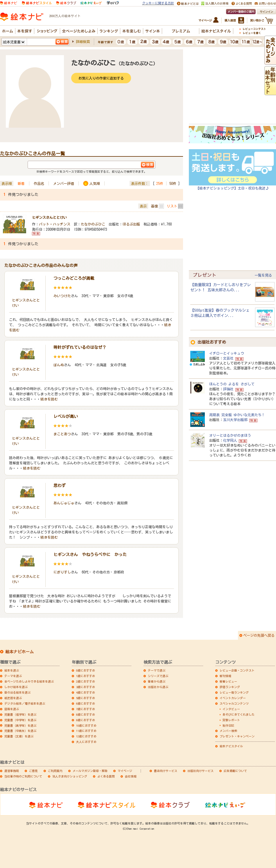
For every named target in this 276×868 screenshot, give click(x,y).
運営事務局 (12, 771)
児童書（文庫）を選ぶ (19, 736)
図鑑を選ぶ (12, 709)
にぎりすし (62, 572)
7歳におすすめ (86, 709)
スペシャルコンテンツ (234, 703)
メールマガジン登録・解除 (90, 771)
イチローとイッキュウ (227, 353)
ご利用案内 (55, 771)
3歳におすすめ (86, 687)
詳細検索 (83, 41)
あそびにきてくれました (239, 714)
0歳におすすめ (86, 670)
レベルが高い (66, 416)
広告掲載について (235, 771)
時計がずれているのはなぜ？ (80, 347)
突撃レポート (231, 720)
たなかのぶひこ (93, 224)
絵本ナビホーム (19, 652)
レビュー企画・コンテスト (237, 670)
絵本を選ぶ (12, 670)
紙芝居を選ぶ (13, 698)
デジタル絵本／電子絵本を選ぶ (25, 703)
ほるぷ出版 (131, 224)
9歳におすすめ (86, 720)
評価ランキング (230, 687)
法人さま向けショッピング (70, 776)
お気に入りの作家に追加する (101, 78)
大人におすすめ (86, 742)
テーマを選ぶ (13, 676)
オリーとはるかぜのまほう (230, 435)
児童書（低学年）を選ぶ (20, 714)
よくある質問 (106, 776)
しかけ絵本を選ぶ (16, 687)
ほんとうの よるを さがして (232, 384)
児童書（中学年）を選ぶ (20, 720)
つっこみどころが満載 (74, 278)
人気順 (95, 183)
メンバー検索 (228, 731)
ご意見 (33, 771)
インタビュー (231, 709)
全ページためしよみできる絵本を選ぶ (29, 681)
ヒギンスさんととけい (49, 217)
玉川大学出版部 (235, 420)
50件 (173, 183)
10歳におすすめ (86, 726)
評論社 (228, 389)
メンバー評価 (64, 183)
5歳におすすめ (86, 698)
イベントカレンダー (233, 698)
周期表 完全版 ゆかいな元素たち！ (237, 415)
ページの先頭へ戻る (259, 635)
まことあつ (62, 434)
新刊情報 (225, 676)
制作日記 (228, 726)
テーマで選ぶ (157, 670)
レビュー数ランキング (234, 692)
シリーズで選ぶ (158, 676)
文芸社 (228, 358)
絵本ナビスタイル (231, 746)
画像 (155, 206)
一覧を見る (263, 275)
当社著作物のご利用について (23, 776)
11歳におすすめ (86, 731)
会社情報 (131, 776)
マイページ (125, 771)
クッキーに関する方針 (158, 3)
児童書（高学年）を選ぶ (20, 726)
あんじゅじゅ (64, 503)
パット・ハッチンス (55, 224)
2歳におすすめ (86, 681)
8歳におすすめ (86, 714)
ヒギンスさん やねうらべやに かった (90, 555)
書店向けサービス (166, 771)
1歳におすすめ (86, 676)
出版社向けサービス (200, 771)
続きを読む (49, 399)
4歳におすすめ (86, 692)
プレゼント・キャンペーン (237, 736)
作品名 (39, 183)
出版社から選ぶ (158, 687)
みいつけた (62, 296)
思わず (60, 486)
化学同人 (230, 440)
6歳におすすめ (86, 703)
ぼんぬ (59, 365)
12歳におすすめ (86, 736)
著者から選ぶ (157, 681)
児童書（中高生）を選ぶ (20, 731)
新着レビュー (228, 681)
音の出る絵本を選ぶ (17, 692)
